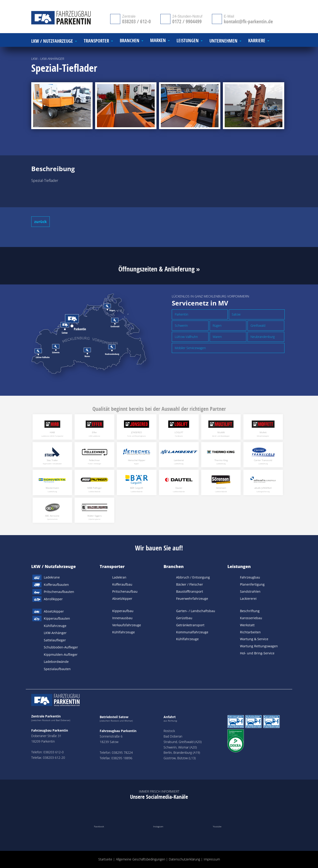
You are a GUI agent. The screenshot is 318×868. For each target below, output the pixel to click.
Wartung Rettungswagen (259, 646)
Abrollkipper (53, 599)
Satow (236, 314)
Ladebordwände (56, 662)
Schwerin (181, 325)
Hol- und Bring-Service (257, 653)
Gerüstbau (184, 618)
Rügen (217, 325)
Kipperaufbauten (57, 618)
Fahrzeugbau (250, 577)
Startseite (105, 859)
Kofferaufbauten (56, 585)
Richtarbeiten (250, 632)
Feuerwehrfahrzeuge (192, 599)
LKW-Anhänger (55, 633)
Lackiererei (248, 599)
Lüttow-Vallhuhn (186, 337)
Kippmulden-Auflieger (61, 654)
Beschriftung (250, 611)
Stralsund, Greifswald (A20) (183, 742)
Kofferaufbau (122, 584)
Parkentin (181, 314)
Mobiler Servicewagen (190, 348)
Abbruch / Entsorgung (193, 577)
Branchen (174, 566)
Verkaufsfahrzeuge (127, 625)
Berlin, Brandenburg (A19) (182, 753)
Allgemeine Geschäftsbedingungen (141, 859)
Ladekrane (52, 577)
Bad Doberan (173, 736)
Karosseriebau (251, 618)
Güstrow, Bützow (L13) (180, 758)
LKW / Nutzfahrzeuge (53, 566)
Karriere (257, 41)
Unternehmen (223, 41)
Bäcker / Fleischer (190, 584)
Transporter (112, 566)
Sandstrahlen (250, 591)
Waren (217, 337)
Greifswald (258, 325)
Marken (158, 41)
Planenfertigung (252, 584)
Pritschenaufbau (125, 591)
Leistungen (239, 566)
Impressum (212, 859)
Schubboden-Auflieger (61, 647)
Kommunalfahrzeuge (192, 632)
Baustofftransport (190, 591)
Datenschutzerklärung (184, 859)
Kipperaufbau (123, 611)
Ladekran (119, 577)
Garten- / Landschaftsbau (196, 611)
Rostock (169, 731)
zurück (40, 222)
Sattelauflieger (55, 640)
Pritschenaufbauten (59, 592)
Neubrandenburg (263, 337)
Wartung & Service (254, 639)
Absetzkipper (54, 611)
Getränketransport (190, 625)
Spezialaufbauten (57, 669)
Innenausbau (122, 618)
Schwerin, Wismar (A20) (180, 747)
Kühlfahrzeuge (55, 626)
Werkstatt (247, 625)
